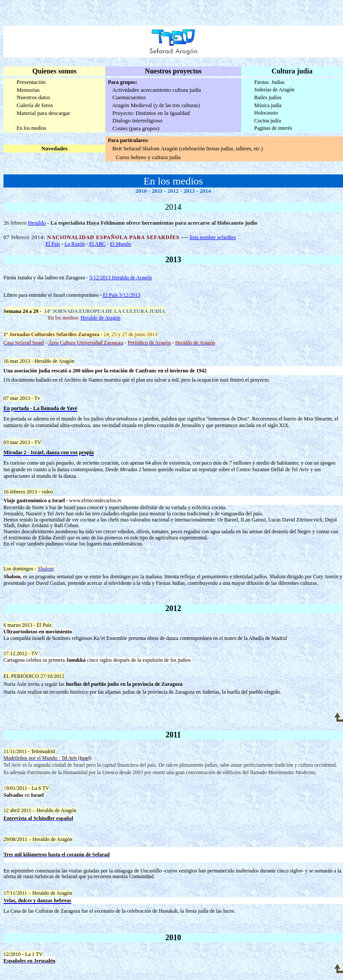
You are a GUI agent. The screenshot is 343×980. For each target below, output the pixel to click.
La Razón (75, 244)
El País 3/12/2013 (122, 295)
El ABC (97, 244)
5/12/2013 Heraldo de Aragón (121, 278)
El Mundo (121, 244)
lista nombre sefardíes (213, 237)
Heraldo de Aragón (100, 318)
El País (53, 244)
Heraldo (37, 223)
